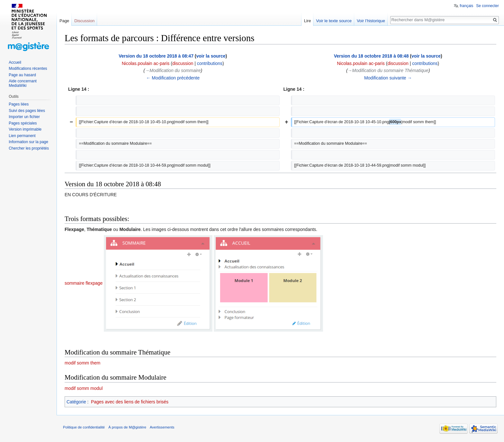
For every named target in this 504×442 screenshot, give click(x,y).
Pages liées (19, 104)
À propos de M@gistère (127, 427)
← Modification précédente (173, 78)
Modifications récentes (28, 69)
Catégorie (76, 402)
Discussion (84, 21)
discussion (183, 63)
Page (64, 21)
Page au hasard (22, 75)
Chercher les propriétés (29, 148)
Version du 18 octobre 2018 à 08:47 (156, 56)
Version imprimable (25, 129)
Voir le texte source (334, 21)
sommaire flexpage (84, 283)
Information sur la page (28, 142)
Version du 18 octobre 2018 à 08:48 (371, 56)
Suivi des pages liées (27, 111)
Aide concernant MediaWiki (23, 83)
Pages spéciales (23, 123)
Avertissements (162, 427)
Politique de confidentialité (84, 427)
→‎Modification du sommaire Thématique (388, 70)
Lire (308, 21)
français (466, 6)
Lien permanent (22, 136)
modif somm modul (84, 388)
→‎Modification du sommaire (173, 70)
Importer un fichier (24, 117)
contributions (210, 63)
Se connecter (487, 6)
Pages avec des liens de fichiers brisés (130, 402)
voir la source (211, 56)
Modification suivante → (388, 78)
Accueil (15, 62)
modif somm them (82, 363)
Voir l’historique (371, 21)
